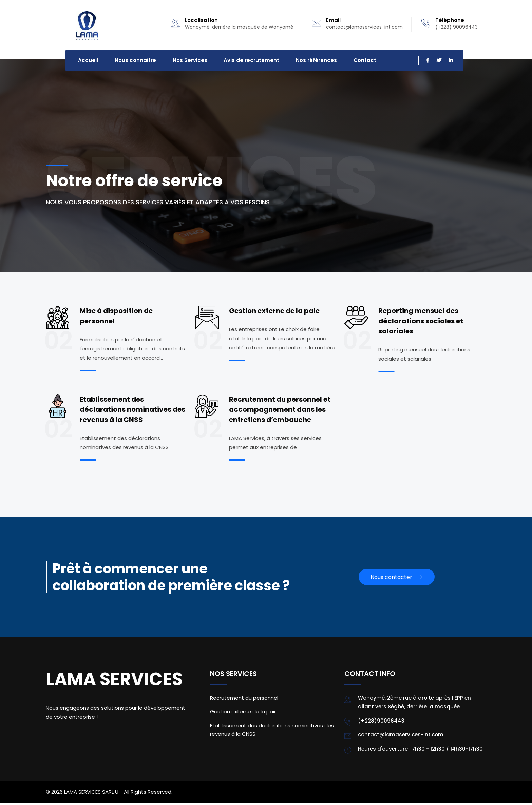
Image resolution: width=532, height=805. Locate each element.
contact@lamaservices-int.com (364, 27)
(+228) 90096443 (457, 27)
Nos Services (185, 61)
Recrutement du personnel (244, 700)
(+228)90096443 (381, 722)
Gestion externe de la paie (274, 312)
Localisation (201, 20)
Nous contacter (397, 579)
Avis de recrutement (244, 61)
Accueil (87, 61)
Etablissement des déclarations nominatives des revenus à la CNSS (132, 411)
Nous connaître (132, 61)
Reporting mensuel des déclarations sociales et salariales (421, 323)
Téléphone (450, 20)
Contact (353, 61)
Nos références (307, 61)
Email (333, 20)
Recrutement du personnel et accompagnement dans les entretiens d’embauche (280, 411)
